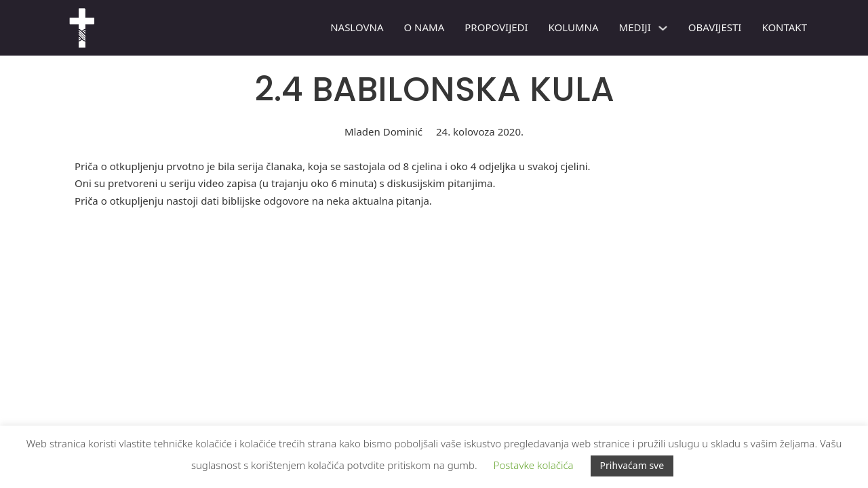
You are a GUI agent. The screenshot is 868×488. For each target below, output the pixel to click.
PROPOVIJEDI (496, 27)
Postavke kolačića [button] (534, 465)
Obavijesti (715, 27)
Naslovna (357, 27)
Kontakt (784, 27)
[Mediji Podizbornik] (663, 28)
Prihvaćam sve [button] (632, 465)
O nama (424, 27)
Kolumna (574, 27)
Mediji (635, 27)
